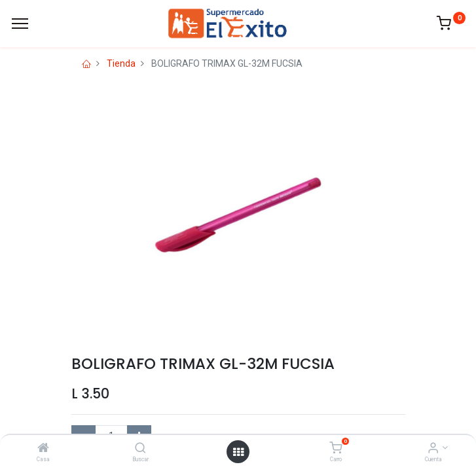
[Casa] (43, 449)
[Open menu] (238, 452)
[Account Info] (433, 449)
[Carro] (336, 449)
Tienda (121, 63)
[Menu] (20, 24)
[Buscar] (140, 449)
